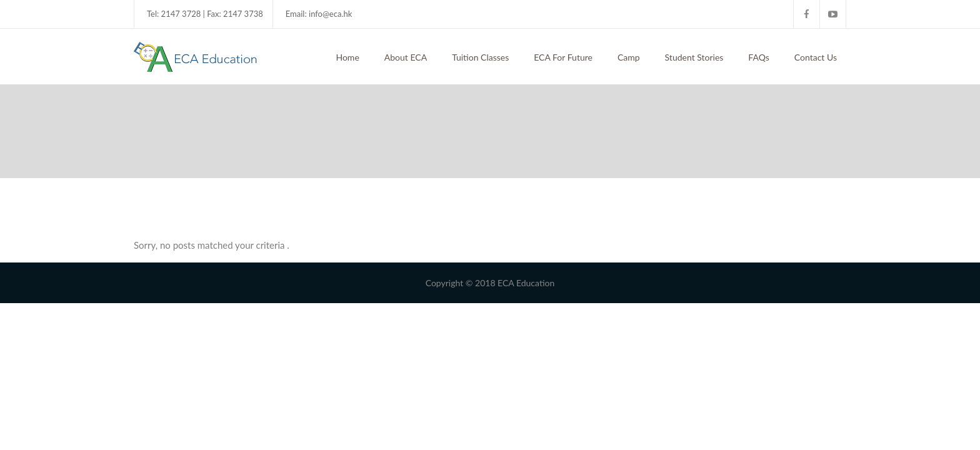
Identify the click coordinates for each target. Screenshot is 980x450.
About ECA (406, 57)
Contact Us (816, 57)
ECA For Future (563, 57)
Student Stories (694, 57)
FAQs (758, 57)
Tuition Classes (480, 57)
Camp (629, 57)
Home (347, 57)
